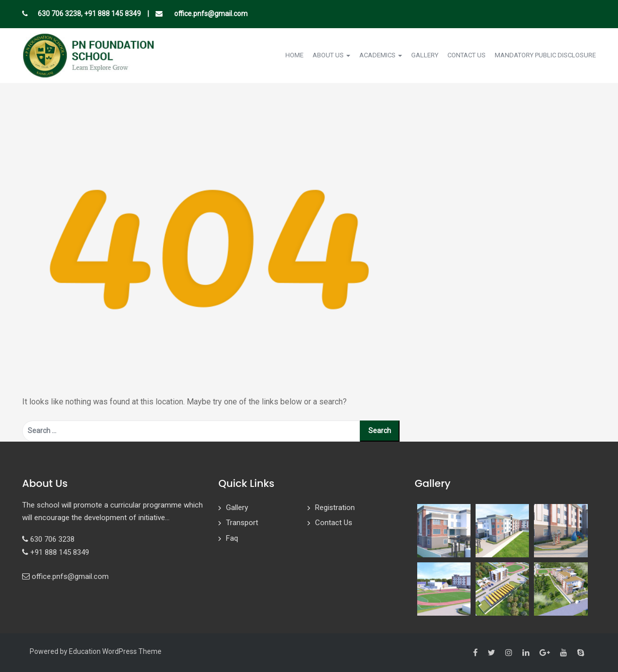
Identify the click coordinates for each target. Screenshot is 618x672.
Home (294, 55)
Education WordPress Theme (115, 651)
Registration (335, 508)
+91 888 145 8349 (60, 552)
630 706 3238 (52, 539)
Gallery (425, 55)
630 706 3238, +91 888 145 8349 (89, 14)
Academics (381, 55)
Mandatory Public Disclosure (545, 55)
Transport (242, 523)
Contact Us (467, 55)
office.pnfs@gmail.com (210, 14)
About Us (331, 55)
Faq (232, 538)
